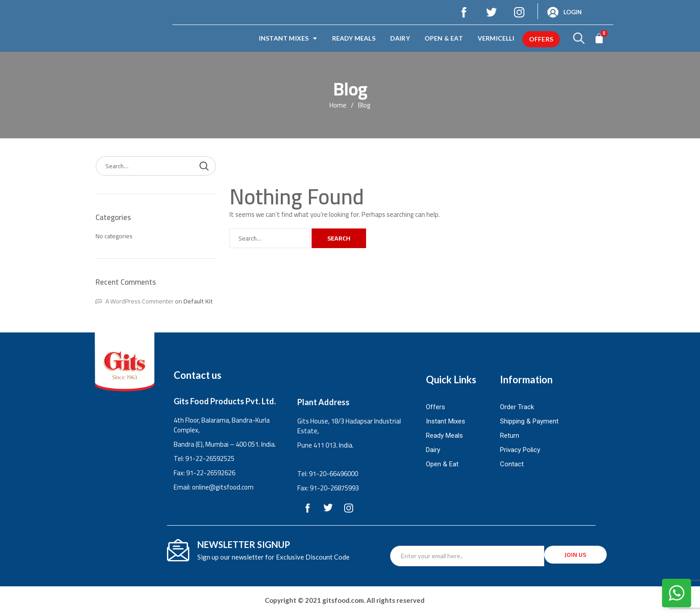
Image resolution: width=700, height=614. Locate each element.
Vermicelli (496, 38)
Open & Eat (444, 38)
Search (339, 238)
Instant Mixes (288, 38)
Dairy (400, 38)
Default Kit (198, 301)
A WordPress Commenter (140, 301)
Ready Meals (354, 38)
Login (573, 12)
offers (541, 39)
